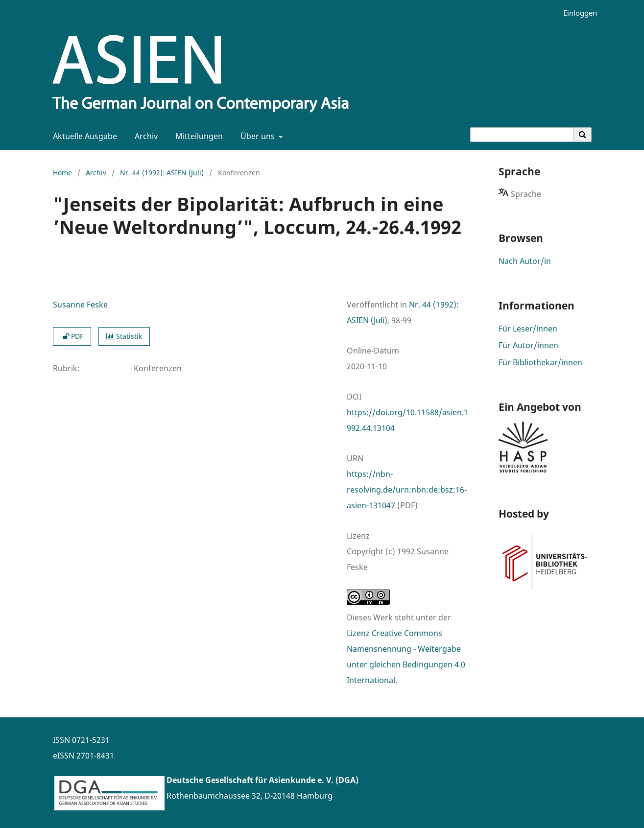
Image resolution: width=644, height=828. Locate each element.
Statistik (124, 336)
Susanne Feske (80, 305)
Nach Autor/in (525, 261)
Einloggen (576, 13)
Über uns (257, 136)
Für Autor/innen (528, 345)
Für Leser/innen (528, 329)
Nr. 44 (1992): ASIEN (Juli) (162, 173)
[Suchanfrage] (522, 135)
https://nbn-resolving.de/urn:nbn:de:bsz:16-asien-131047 (407, 490)
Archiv (144, 136)
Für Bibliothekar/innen (540, 362)
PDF (72, 336)
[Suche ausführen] (583, 135)
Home (62, 173)
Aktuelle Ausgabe (83, 136)
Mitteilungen (197, 136)
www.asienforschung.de (212, 811)
